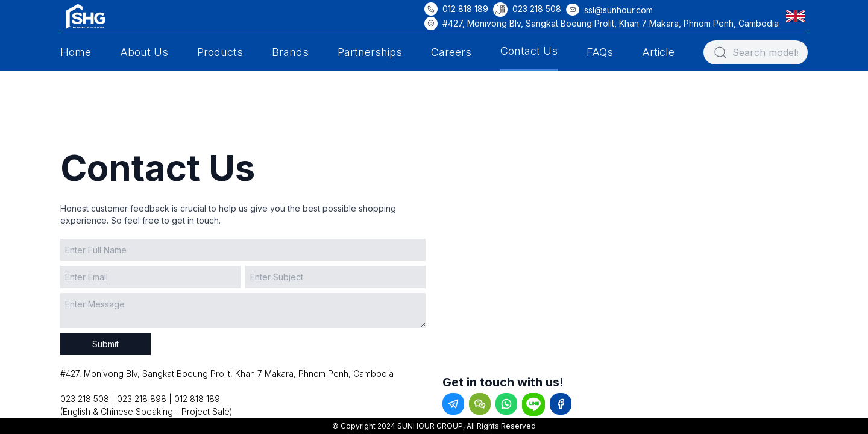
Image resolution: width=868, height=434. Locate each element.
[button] (798, 16)
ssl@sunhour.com (618, 10)
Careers (451, 52)
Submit (105, 344)
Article (658, 52)
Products (220, 52)
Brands (290, 52)
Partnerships (370, 52)
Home (76, 52)
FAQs (600, 52)
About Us (144, 52)
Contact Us (529, 51)
